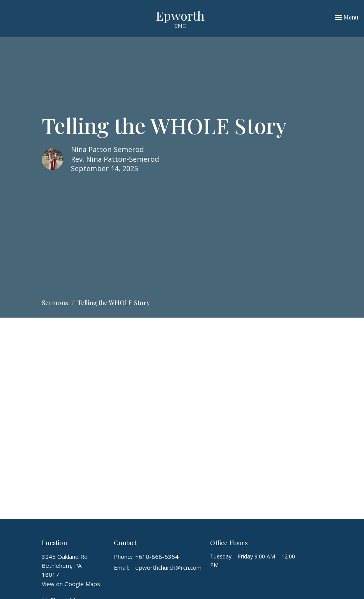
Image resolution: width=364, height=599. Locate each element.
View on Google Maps (71, 584)
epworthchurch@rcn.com (168, 567)
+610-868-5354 (157, 557)
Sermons (55, 303)
